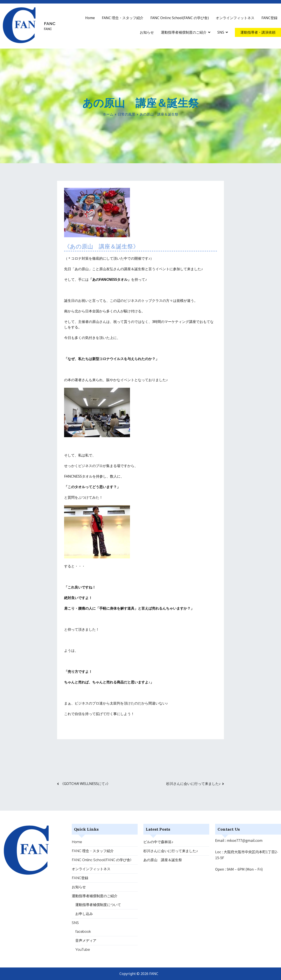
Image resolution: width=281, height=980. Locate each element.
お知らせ (147, 32)
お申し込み (84, 914)
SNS (221, 32)
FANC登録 (269, 18)
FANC (50, 24)
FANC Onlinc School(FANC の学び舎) (180, 18)
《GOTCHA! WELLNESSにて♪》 (85, 784)
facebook (83, 932)
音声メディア (86, 941)
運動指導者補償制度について (98, 905)
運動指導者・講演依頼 (258, 32)
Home (90, 18)
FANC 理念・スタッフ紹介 (123, 18)
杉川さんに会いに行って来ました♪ (193, 784)
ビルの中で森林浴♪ (158, 842)
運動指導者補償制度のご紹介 (184, 32)
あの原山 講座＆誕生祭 (163, 860)
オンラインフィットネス (235, 18)
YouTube (83, 950)
